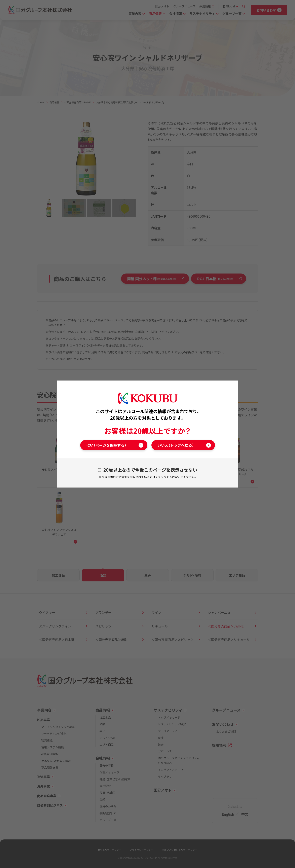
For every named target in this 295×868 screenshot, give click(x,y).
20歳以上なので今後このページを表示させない (150, 470)
